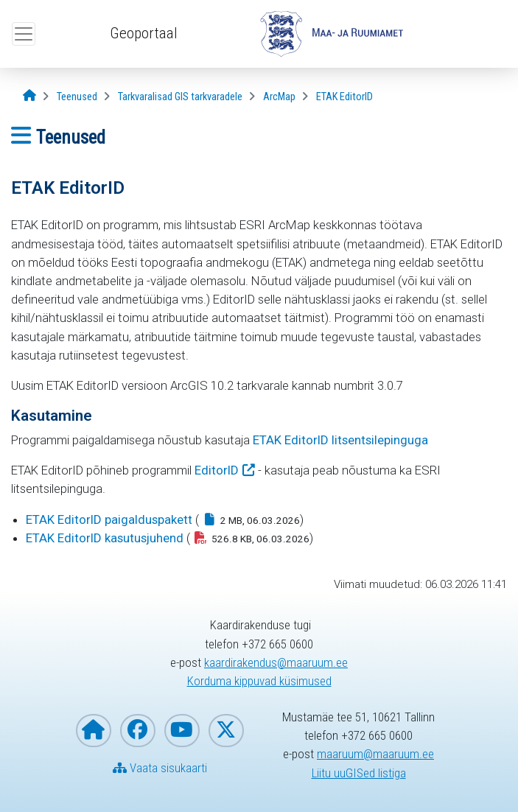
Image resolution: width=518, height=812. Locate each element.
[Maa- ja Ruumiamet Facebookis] (138, 731)
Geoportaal (144, 33)
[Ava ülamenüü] (24, 34)
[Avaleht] (29, 96)
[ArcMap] (279, 97)
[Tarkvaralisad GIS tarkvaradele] (180, 97)
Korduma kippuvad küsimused (259, 681)
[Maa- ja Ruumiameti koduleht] (94, 731)
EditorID (217, 470)
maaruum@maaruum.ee (375, 754)
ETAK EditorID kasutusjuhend (105, 538)
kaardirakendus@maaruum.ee (276, 662)
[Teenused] (77, 97)
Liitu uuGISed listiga (359, 773)
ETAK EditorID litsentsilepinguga (340, 440)
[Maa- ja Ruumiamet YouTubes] (182, 731)
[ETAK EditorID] (344, 97)
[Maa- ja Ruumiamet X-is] (226, 731)
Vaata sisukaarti (160, 768)
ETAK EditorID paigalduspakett (109, 519)
